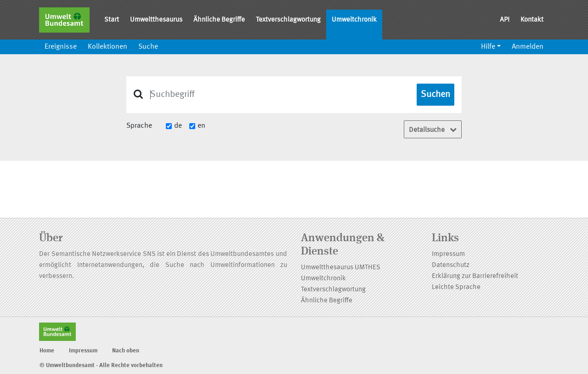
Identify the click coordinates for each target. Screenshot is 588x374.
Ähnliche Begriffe (219, 20)
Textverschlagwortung (288, 20)
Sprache (139, 126)
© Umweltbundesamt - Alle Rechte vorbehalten (101, 365)
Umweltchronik (354, 20)
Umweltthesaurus (156, 20)
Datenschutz (451, 265)
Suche (148, 47)
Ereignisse (61, 47)
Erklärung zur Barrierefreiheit (475, 276)
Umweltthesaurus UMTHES (341, 268)
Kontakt (532, 20)
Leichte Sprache (456, 287)
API (505, 20)
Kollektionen (107, 47)
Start (112, 20)
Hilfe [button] (488, 47)
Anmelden (528, 47)
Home (47, 351)
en (201, 126)
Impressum (448, 254)
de (178, 126)
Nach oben (126, 351)
